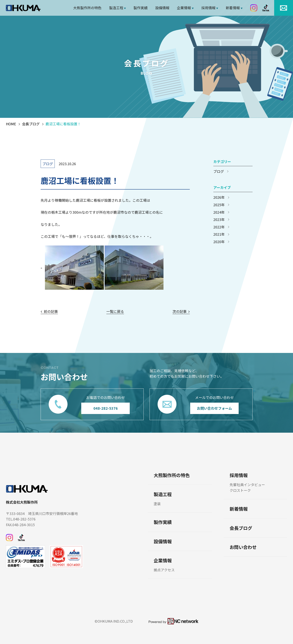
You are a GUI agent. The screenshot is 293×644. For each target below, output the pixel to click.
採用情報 (208, 8)
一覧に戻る (115, 311)
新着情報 (233, 8)
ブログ (48, 164)
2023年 (219, 220)
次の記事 (180, 311)
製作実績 (141, 8)
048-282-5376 (105, 408)
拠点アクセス (164, 570)
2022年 (219, 227)
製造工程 (116, 8)
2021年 (219, 234)
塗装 (157, 504)
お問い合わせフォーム (214, 408)
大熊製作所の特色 (87, 8)
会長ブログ (31, 124)
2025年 (219, 205)
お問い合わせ (243, 547)
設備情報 (162, 8)
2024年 (219, 212)
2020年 (219, 242)
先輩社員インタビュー (247, 485)
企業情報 (184, 8)
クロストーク (240, 490)
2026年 (219, 197)
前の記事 (51, 311)
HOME (11, 124)
